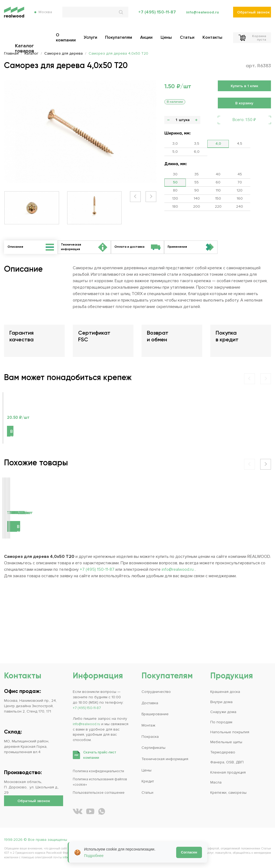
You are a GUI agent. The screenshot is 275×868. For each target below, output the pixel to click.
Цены (146, 770)
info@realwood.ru (202, 16)
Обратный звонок (253, 16)
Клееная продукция (228, 772)
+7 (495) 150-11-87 (155, 16)
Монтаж (148, 725)
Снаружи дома (223, 712)
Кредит (148, 781)
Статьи (147, 793)
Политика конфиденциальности (101, 771)
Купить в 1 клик (244, 86)
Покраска (150, 737)
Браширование (155, 714)
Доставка (150, 703)
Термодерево (223, 752)
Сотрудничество (156, 692)
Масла (216, 782)
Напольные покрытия (230, 732)
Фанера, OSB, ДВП (227, 762)
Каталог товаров (34, 37)
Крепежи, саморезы (228, 793)
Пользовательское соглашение (102, 793)
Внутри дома (221, 702)
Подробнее (94, 856)
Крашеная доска (225, 692)
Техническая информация (165, 759)
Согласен (189, 852)
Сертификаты (153, 748)
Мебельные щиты (226, 742)
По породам (221, 722)
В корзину (21, 470)
